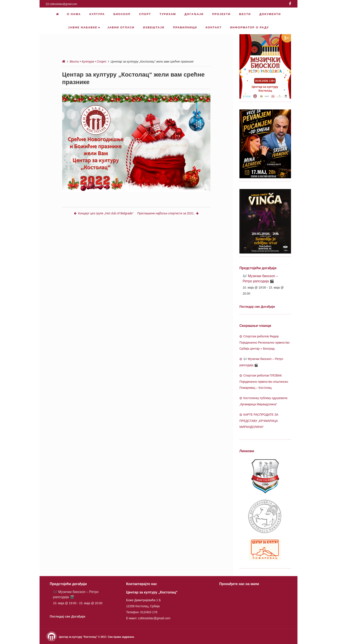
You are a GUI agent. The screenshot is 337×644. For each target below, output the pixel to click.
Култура (88, 61)
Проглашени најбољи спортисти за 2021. (168, 213)
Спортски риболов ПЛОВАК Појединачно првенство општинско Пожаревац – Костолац (264, 382)
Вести (74, 61)
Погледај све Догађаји (257, 307)
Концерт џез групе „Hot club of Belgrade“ (104, 213)
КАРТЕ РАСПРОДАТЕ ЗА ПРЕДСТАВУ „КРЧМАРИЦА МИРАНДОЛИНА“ (259, 421)
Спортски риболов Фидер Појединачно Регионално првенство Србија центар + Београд (264, 342)
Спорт (102, 61)
